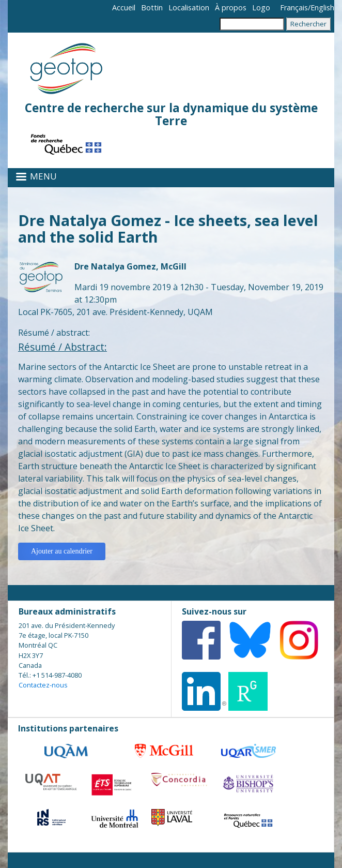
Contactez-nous (43, 685)
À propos (231, 8)
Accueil (124, 8)
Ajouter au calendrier (62, 551)
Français (294, 8)
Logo (261, 8)
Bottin (152, 8)
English (322, 8)
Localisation (189, 8)
